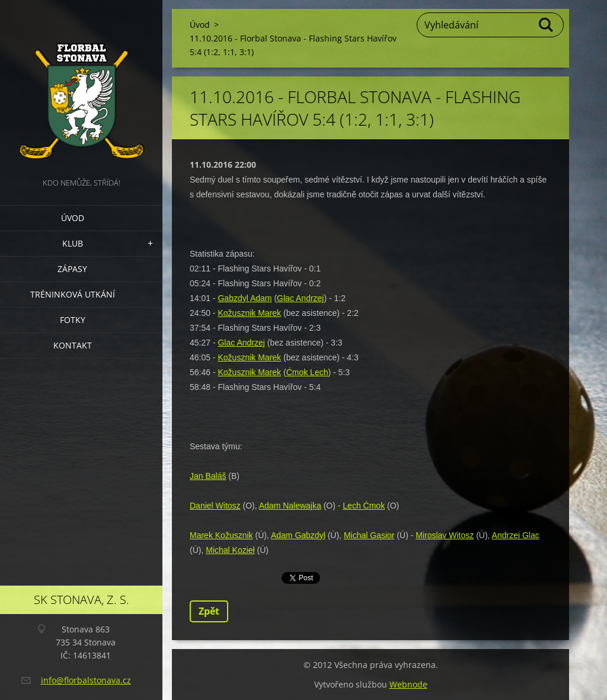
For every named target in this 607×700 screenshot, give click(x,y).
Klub (73, 243)
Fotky (73, 320)
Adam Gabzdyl (298, 535)
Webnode (408, 684)
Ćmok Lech (307, 372)
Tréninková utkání (73, 294)
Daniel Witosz (215, 506)
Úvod (73, 218)
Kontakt (73, 345)
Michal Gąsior (369, 535)
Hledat (547, 25)
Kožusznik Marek (249, 313)
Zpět (209, 611)
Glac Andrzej (300, 298)
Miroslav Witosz (445, 535)
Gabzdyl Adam (245, 298)
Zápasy (72, 269)
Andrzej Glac (516, 535)
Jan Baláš (208, 476)
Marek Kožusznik (221, 535)
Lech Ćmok (364, 506)
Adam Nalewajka (290, 506)
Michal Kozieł (230, 550)
